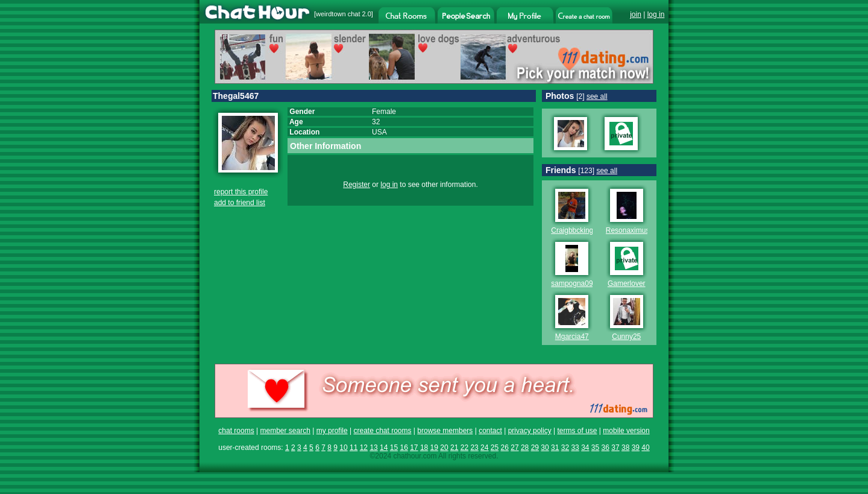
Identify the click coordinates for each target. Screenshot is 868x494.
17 (414, 448)
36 (605, 448)
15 (394, 448)
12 (364, 448)
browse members (445, 431)
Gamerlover (627, 283)
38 (625, 448)
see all (597, 97)
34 (585, 448)
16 (404, 448)
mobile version (626, 431)
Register (357, 185)
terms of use (577, 431)
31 (555, 448)
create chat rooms (382, 431)
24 (484, 448)
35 (595, 448)
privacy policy (530, 431)
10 (343, 448)
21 (454, 448)
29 (535, 448)
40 (645, 448)
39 (636, 448)
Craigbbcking (572, 230)
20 (444, 448)
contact (490, 431)
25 (495, 448)
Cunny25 (626, 337)
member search (285, 431)
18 (424, 448)
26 (505, 448)
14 (384, 448)
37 (615, 448)
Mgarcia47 (572, 337)
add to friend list (240, 203)
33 (575, 448)
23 (474, 448)
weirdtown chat (338, 14)
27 (514, 448)
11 (354, 448)
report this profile (241, 192)
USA (379, 132)
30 (545, 448)
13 (373, 448)
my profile (332, 431)
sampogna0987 (576, 283)
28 (525, 448)
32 (565, 448)
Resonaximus (628, 230)
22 (464, 448)
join (636, 14)
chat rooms (236, 431)
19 (434, 448)
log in (656, 14)
